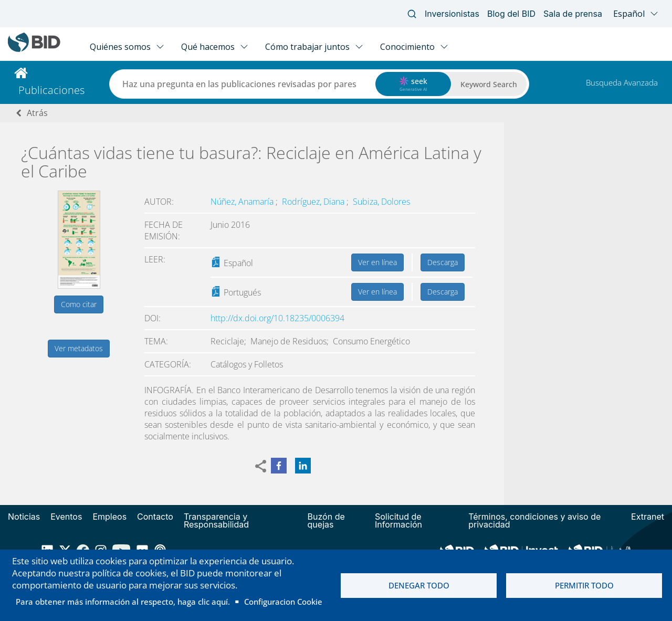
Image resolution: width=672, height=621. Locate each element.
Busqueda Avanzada (622, 82)
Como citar (79, 304)
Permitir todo (584, 585)
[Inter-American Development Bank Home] (34, 50)
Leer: (155, 259)
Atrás (37, 113)
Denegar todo (419, 585)
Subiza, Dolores (381, 202)
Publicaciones (51, 90)
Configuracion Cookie (283, 602)
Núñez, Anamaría (243, 202)
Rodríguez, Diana (314, 202)
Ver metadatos (79, 348)
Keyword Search (489, 84)
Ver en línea (377, 262)
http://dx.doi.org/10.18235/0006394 (277, 318)
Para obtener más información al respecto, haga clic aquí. (123, 602)
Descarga (443, 262)
